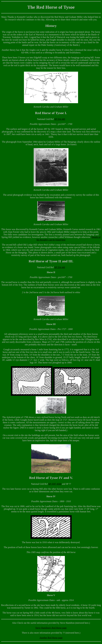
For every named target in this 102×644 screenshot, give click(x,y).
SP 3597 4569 (55, 484)
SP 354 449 (60, 119)
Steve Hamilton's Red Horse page (51, 628)
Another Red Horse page (51, 638)
